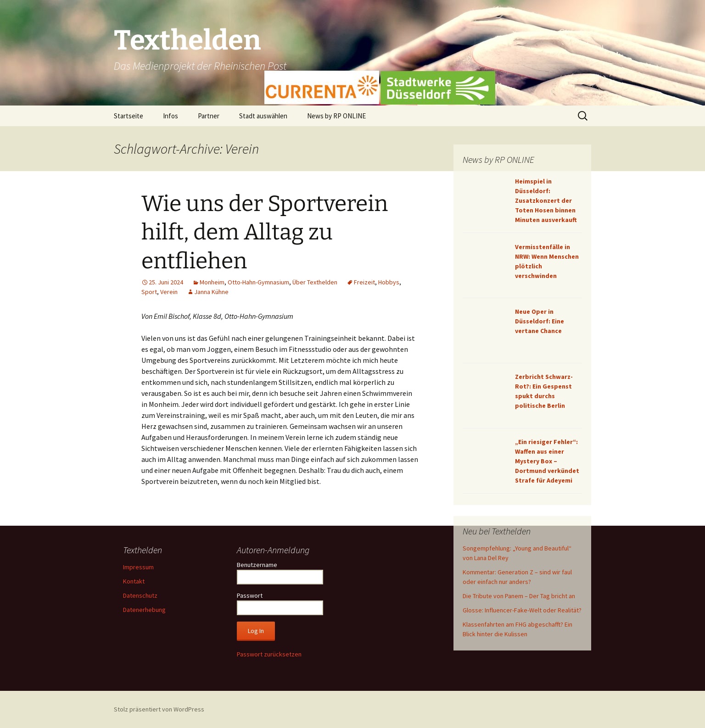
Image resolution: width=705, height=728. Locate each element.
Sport (149, 292)
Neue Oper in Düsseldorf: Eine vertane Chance (540, 321)
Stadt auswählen (263, 116)
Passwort (250, 595)
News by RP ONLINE (336, 116)
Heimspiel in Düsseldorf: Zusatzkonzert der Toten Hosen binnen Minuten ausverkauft (546, 200)
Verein (169, 292)
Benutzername (257, 565)
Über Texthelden (315, 282)
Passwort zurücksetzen (269, 654)
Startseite (129, 116)
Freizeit (364, 282)
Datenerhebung (144, 610)
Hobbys (389, 282)
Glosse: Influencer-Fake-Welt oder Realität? (522, 610)
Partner (209, 116)
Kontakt (134, 581)
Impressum (138, 567)
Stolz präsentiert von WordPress (159, 709)
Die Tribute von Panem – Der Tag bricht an (519, 596)
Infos (171, 116)
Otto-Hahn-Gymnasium (258, 282)
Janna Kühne (211, 292)
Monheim (212, 282)
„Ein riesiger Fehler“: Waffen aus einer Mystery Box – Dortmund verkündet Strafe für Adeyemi (547, 461)
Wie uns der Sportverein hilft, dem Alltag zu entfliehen (265, 232)
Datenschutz (140, 595)
